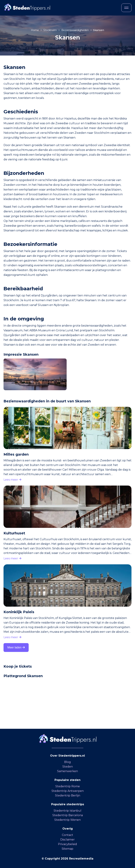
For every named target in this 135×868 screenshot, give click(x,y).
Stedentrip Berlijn (68, 795)
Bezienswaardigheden (75, 30)
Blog (67, 762)
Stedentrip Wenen (67, 820)
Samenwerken (67, 771)
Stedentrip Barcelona (68, 815)
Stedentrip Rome (68, 786)
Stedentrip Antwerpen (68, 791)
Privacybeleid (67, 844)
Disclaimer (67, 840)
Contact (67, 835)
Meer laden (16, 647)
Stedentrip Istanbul (67, 811)
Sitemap (67, 849)
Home (35, 30)
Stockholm (50, 30)
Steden (68, 767)
